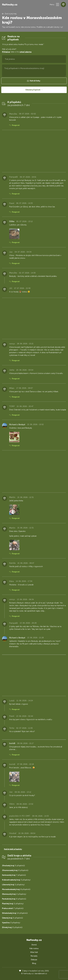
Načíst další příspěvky (13, 849)
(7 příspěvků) (14, 875)
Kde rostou (34, 948)
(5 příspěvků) (13, 866)
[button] (58, 4)
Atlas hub (34, 952)
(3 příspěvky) (16, 880)
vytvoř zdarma (25, 52)
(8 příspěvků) (16, 889)
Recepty (34, 956)
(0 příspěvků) (15, 870)
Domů (34, 945)
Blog (34, 963)
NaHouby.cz (10, 4)
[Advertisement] (34, 151)
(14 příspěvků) (15, 913)
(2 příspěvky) (13, 885)
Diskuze (34, 960)
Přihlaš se (6, 52)
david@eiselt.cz (41, 974)
